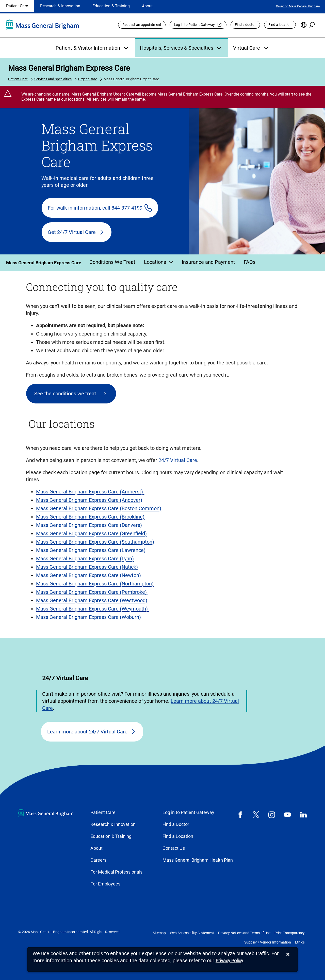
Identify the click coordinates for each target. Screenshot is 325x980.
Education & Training (111, 6)
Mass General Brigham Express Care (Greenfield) (91, 533)
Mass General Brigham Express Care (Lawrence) (91, 550)
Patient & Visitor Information (93, 48)
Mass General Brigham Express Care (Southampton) (95, 542)
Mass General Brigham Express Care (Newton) (88, 575)
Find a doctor (245, 25)
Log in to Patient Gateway (194, 25)
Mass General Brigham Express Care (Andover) (89, 500)
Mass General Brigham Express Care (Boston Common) (99, 508)
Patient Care (17, 6)
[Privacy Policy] (229, 961)
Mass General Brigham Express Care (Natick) (87, 567)
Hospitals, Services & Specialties (181, 48)
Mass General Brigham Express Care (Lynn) (85, 559)
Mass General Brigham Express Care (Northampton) (95, 584)
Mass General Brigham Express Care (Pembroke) (92, 592)
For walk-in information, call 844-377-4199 (95, 208)
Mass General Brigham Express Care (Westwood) (92, 600)
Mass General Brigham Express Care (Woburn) (88, 617)
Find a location (280, 25)
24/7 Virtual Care (178, 460)
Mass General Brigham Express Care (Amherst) (90, 492)
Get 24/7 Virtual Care (72, 232)
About (147, 6)
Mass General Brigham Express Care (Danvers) (89, 525)
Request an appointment (142, 25)
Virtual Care (251, 48)
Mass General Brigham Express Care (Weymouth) (93, 609)
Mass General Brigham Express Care (69, 68)
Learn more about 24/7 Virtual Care (87, 732)
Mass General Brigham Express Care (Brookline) (90, 517)
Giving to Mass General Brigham (298, 6)
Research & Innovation (60, 6)
